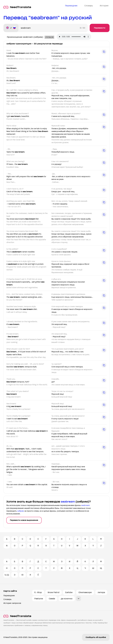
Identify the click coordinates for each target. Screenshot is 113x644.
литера (101, 592)
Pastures (39, 599)
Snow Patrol (53, 592)
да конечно (67, 599)
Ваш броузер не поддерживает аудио (76, 37)
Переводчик (9, 596)
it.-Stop (38, 592)
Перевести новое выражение (24, 520)
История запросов (12, 603)
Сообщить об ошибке (96, 637)
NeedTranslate (17, 7)
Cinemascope (85, 592)
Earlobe (69, 592)
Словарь (7, 599)
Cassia (52, 599)
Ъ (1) (7, 575)
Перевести (100, 28)
